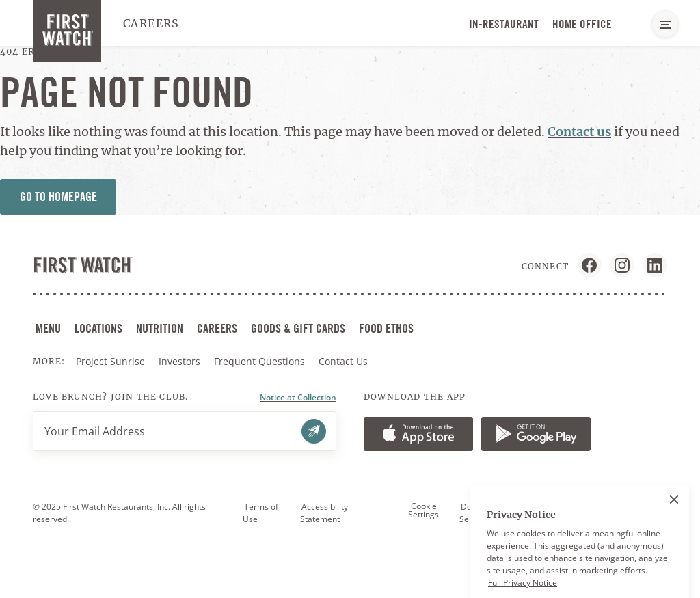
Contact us (579, 132)
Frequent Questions (259, 361)
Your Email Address (95, 431)
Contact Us (343, 361)
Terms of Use (260, 513)
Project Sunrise (110, 361)
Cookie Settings (423, 511)
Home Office (582, 24)
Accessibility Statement (324, 513)
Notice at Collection (298, 397)
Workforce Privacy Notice (601, 513)
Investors (181, 362)
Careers (151, 23)
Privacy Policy (523, 513)
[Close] (674, 530)
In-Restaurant (504, 24)
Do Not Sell (473, 513)
